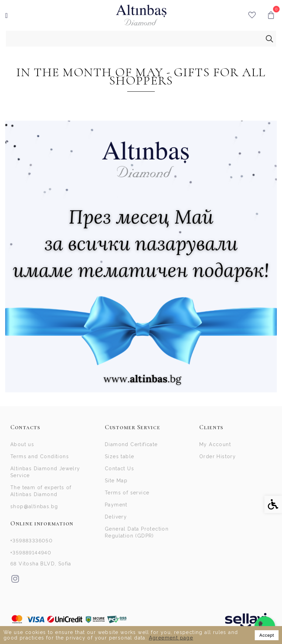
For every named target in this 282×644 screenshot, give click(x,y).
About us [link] (22, 444)
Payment (116, 505)
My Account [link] (215, 444)
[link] (141, 15)
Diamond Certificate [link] (131, 444)
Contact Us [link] (119, 469)
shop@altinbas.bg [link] (34, 506)
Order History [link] (218, 456)
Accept (267, 635)
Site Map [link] (116, 481)
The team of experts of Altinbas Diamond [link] (41, 491)
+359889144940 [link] (31, 553)
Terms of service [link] (127, 493)
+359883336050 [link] (32, 541)
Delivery (116, 517)
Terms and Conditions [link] (40, 456)
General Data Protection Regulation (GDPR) (137, 532)
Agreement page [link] (171, 638)
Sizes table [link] (119, 456)
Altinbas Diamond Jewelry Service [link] (45, 472)
